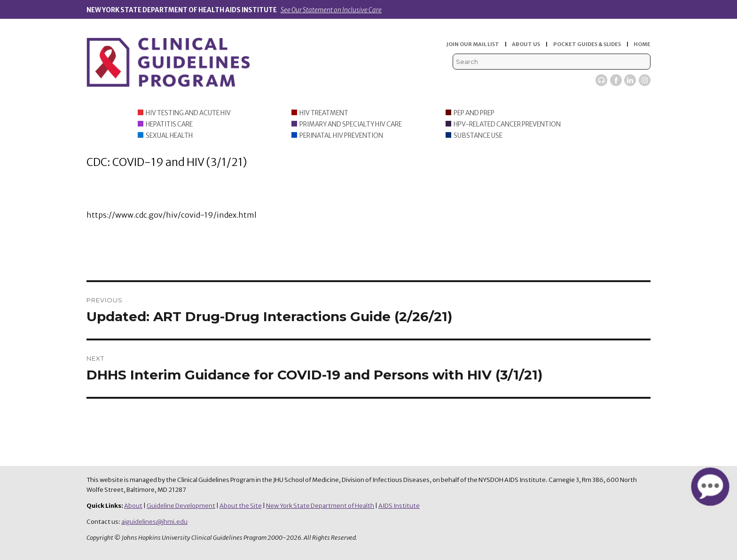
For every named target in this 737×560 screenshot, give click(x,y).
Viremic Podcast (601, 80)
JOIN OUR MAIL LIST (473, 44)
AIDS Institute (399, 506)
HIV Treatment (324, 113)
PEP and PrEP (474, 113)
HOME (642, 44)
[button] (710, 486)
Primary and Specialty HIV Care (351, 124)
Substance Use (478, 136)
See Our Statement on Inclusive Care (331, 10)
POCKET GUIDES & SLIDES (587, 44)
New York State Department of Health (320, 506)
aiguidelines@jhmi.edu (154, 522)
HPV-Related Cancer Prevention (507, 124)
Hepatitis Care (169, 124)
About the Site (241, 506)
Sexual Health (169, 136)
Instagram (645, 80)
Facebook (616, 80)
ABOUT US (526, 44)
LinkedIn (630, 80)
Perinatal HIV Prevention (341, 136)
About (133, 506)
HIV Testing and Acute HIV (188, 113)
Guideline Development (181, 506)
